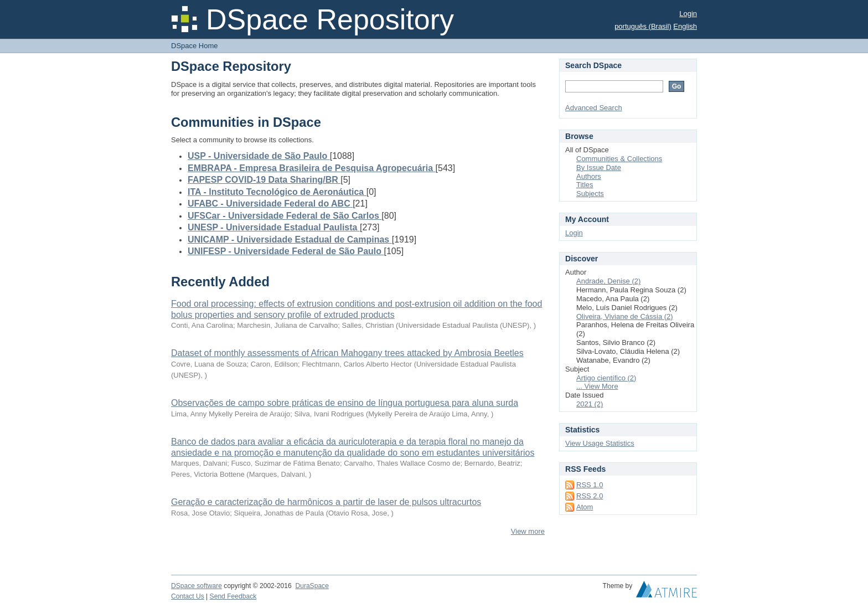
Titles (585, 185)
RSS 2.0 (590, 496)
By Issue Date (599, 167)
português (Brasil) (643, 26)
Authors (589, 176)
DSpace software (197, 586)
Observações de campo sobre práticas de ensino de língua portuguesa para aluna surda (345, 403)
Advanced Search (594, 108)
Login (688, 14)
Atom (585, 507)
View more (528, 531)
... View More (597, 386)
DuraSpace (312, 586)
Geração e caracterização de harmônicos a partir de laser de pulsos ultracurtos (326, 502)
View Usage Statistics (600, 443)
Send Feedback (233, 596)
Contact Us (188, 596)
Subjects (590, 194)
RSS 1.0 (590, 485)
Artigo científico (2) (606, 378)
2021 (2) (590, 404)
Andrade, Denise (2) (608, 281)
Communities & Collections (619, 159)
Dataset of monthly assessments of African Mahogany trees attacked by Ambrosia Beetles (347, 353)
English (685, 26)
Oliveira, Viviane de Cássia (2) (625, 316)
